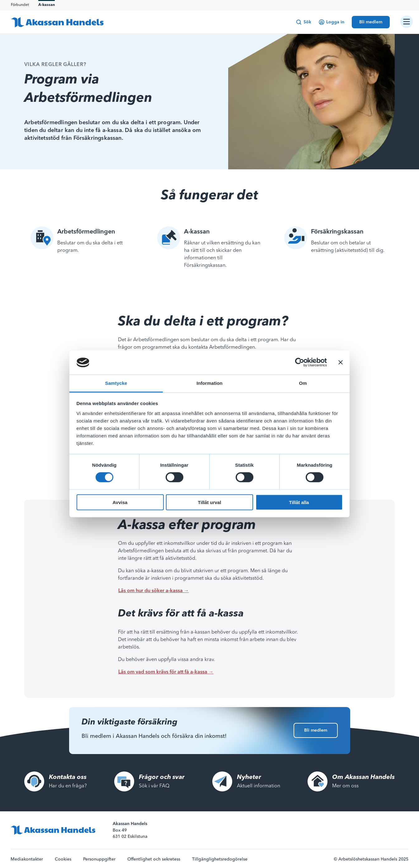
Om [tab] (303, 383)
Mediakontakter (27, 859)
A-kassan (47, 5)
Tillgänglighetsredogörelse (220, 859)
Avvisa (120, 502)
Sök (304, 22)
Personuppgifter (99, 859)
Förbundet (20, 5)
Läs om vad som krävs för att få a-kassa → (166, 672)
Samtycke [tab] (116, 383)
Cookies (63, 859)
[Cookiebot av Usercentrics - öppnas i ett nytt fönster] (300, 362)
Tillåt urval (210, 502)
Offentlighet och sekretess (154, 859)
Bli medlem (316, 730)
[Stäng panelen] (341, 362)
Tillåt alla (299, 502)
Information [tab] (209, 383)
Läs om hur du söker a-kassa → (154, 591)
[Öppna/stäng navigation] (407, 22)
